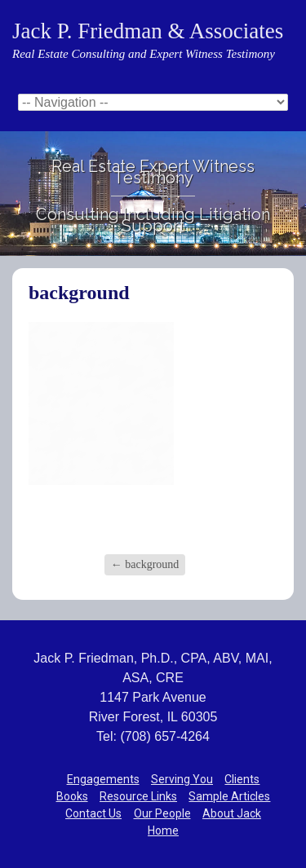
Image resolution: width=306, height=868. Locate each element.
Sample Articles (229, 796)
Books (72, 796)
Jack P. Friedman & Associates (148, 31)
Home (163, 831)
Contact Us (93, 813)
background (145, 564)
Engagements (103, 779)
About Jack (232, 813)
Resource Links (138, 796)
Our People (162, 813)
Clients (242, 779)
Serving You (182, 779)
